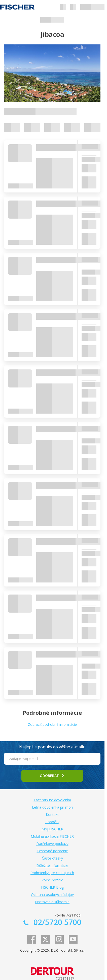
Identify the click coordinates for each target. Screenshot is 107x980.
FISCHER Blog (52, 887)
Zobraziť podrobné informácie (52, 724)
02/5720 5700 (56, 922)
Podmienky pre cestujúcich (52, 873)
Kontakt (52, 814)
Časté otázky (52, 858)
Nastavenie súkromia (52, 902)
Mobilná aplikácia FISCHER (52, 836)
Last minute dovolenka (52, 800)
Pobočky (52, 822)
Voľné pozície (52, 880)
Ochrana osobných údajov (52, 895)
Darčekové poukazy (52, 844)
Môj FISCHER (52, 829)
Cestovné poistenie (52, 851)
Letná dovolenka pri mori (52, 807)
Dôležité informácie (52, 865)
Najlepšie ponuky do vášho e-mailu (52, 747)
